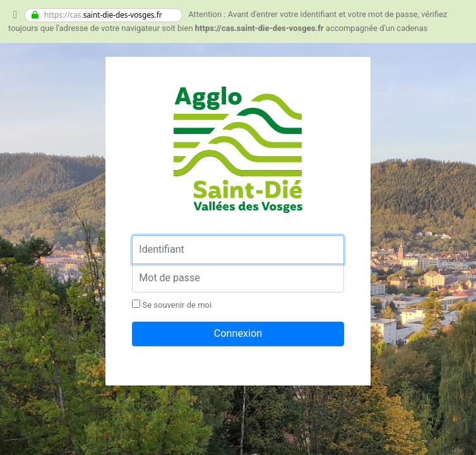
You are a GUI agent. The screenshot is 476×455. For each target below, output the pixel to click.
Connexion (238, 333)
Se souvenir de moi (172, 305)
